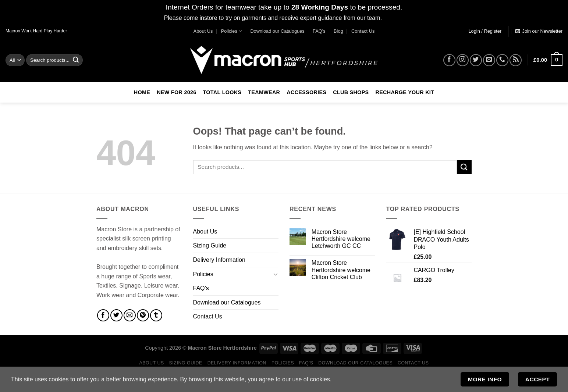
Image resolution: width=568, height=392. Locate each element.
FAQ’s (319, 31)
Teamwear (264, 92)
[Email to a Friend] (130, 315)
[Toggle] (276, 274)
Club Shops (351, 92)
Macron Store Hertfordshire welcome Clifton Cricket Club (341, 270)
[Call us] (502, 60)
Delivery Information (219, 260)
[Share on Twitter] (116, 315)
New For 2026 (176, 92)
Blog (338, 31)
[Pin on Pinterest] (143, 315)
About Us (203, 31)
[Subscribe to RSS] (516, 60)
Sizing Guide (210, 245)
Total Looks (222, 92)
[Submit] (76, 60)
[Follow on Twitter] (476, 60)
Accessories (306, 92)
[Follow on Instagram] (463, 60)
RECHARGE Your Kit (405, 92)
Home (142, 92)
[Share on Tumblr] (156, 315)
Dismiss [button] (394, 18)
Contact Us (363, 31)
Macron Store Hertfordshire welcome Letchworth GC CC (341, 239)
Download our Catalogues (277, 31)
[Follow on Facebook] (449, 60)
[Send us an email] (489, 60)
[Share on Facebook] (103, 315)
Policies (232, 31)
